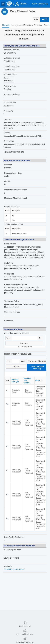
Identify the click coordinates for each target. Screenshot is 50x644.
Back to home (25, 629)
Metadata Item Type (12, 58)
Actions (24, 343)
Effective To (9, 111)
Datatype (8, 165)
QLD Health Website (25, 637)
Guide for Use (10, 244)
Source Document (11, 558)
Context (7, 133)
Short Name (9, 141)
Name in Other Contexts (14, 152)
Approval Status (10, 75)
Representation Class (13, 173)
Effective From (10, 103)
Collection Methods (12, 312)
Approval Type (10, 86)
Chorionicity (9, 569)
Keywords (8, 566)
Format (7, 181)
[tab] (6, 25)
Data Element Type (12, 66)
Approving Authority (12, 94)
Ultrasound (19, 569)
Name (39, 381)
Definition (8, 119)
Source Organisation (12, 550)
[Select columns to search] (9, 338)
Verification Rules (11, 301)
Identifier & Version (12, 50)
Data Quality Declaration (14, 537)
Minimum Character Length (16, 190)
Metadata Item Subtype (28, 381)
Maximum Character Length (16, 198)
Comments (9, 321)
